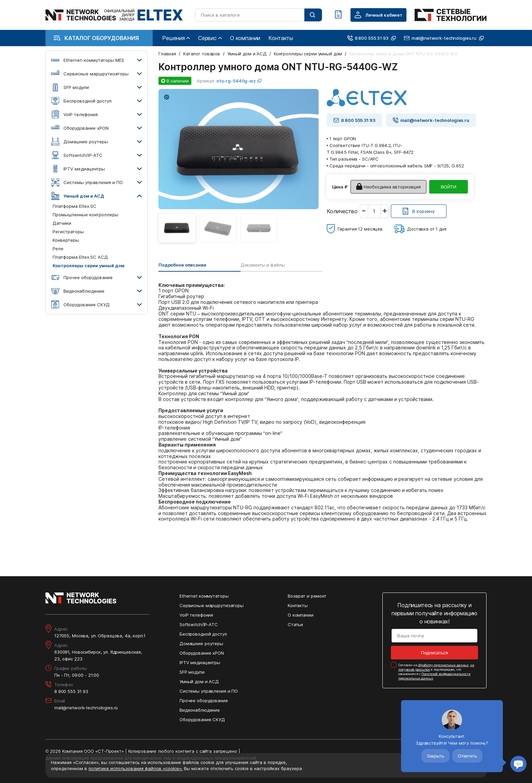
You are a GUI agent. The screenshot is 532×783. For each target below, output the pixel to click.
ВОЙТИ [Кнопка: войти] (449, 187)
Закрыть (435, 756)
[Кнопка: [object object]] (419, 211)
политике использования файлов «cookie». (136, 768)
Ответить (467, 756)
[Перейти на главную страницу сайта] (114, 15)
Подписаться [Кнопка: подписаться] (435, 653)
